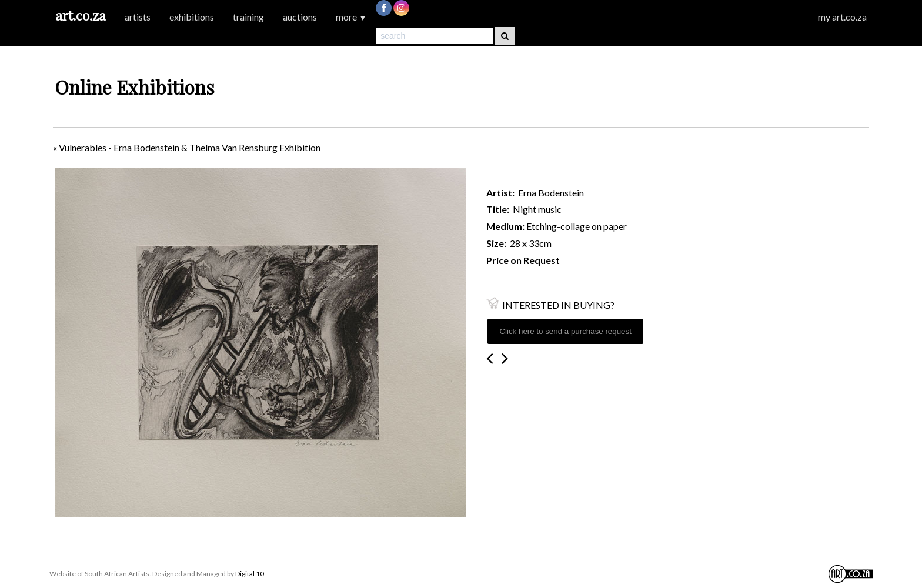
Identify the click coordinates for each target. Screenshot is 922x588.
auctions (300, 17)
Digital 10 (250, 574)
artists (138, 17)
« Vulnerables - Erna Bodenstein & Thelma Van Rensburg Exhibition (187, 147)
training (248, 17)
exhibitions (192, 17)
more (351, 17)
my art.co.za (842, 17)
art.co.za (81, 15)
